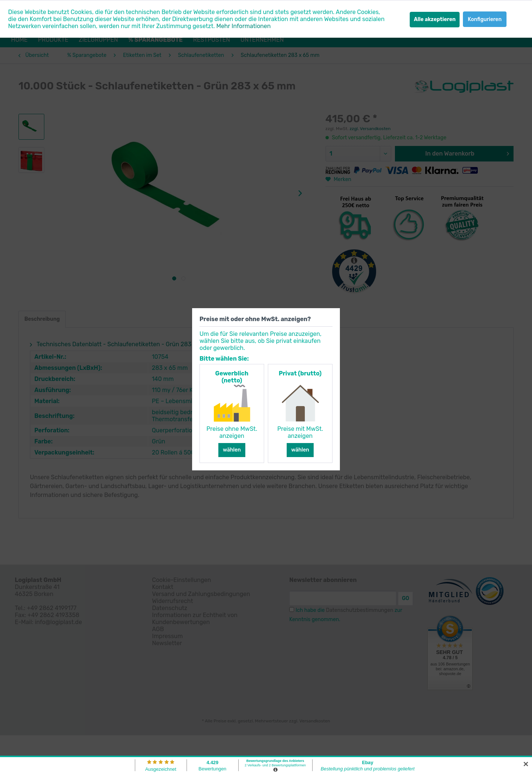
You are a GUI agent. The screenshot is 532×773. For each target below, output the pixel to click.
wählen (232, 450)
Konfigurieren (485, 19)
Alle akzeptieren (435, 19)
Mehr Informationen (243, 26)
